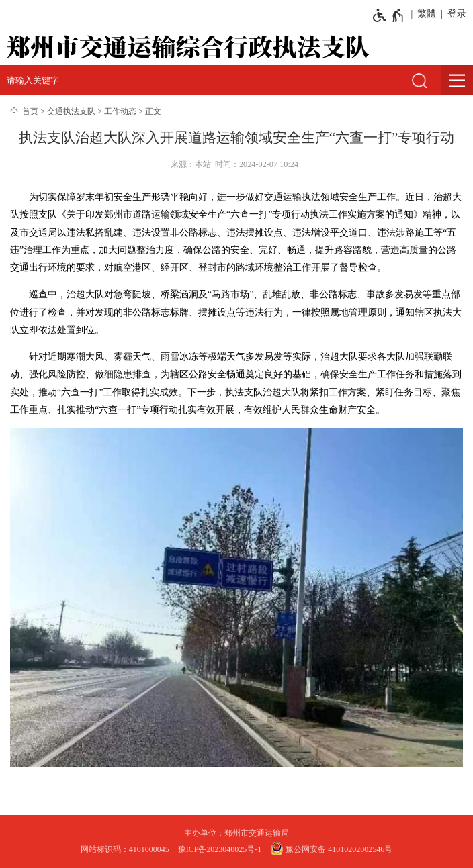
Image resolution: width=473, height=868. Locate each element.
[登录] (455, 14)
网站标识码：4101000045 (125, 849)
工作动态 (120, 111)
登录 (457, 14)
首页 (30, 111)
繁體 (427, 14)
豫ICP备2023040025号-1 (220, 849)
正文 (153, 111)
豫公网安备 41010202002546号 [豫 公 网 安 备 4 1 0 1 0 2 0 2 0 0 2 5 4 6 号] (331, 849)
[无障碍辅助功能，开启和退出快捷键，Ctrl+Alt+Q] (389, 15)
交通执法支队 (71, 111)
